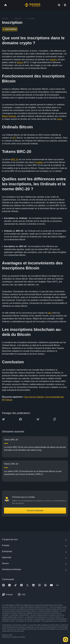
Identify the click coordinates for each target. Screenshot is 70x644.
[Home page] (33, 5)
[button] (65, 5)
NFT (14, 138)
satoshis (53, 60)
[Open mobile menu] (65, 5)
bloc (50, 313)
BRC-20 (15, 159)
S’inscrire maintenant (35, 511)
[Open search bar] (58, 5)
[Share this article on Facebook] (20, 419)
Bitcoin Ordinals (9, 116)
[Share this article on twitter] (3, 419)
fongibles (39, 162)
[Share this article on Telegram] (38, 419)
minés (59, 119)
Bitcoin (20, 62)
